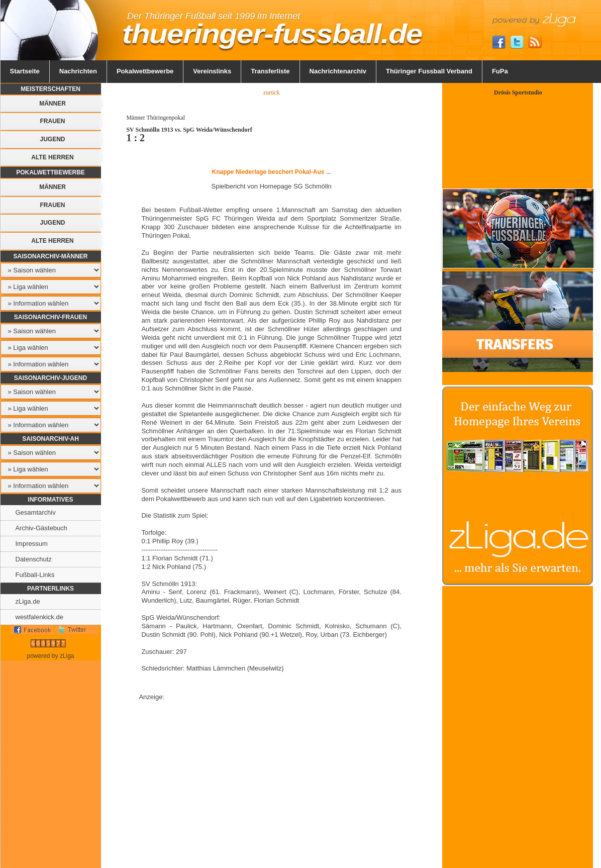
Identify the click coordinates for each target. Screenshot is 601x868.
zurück (272, 92)
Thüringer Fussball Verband (429, 71)
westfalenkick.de (39, 617)
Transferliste (270, 71)
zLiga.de (28, 601)
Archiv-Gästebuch (41, 528)
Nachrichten (78, 71)
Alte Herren (52, 157)
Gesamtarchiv (36, 512)
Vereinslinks (212, 71)
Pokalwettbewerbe (145, 71)
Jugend (52, 139)
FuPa (500, 71)
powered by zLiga (50, 656)
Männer (53, 104)
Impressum (32, 544)
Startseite (25, 71)
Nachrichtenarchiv (338, 71)
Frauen (53, 121)
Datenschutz (34, 559)
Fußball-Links (35, 575)
